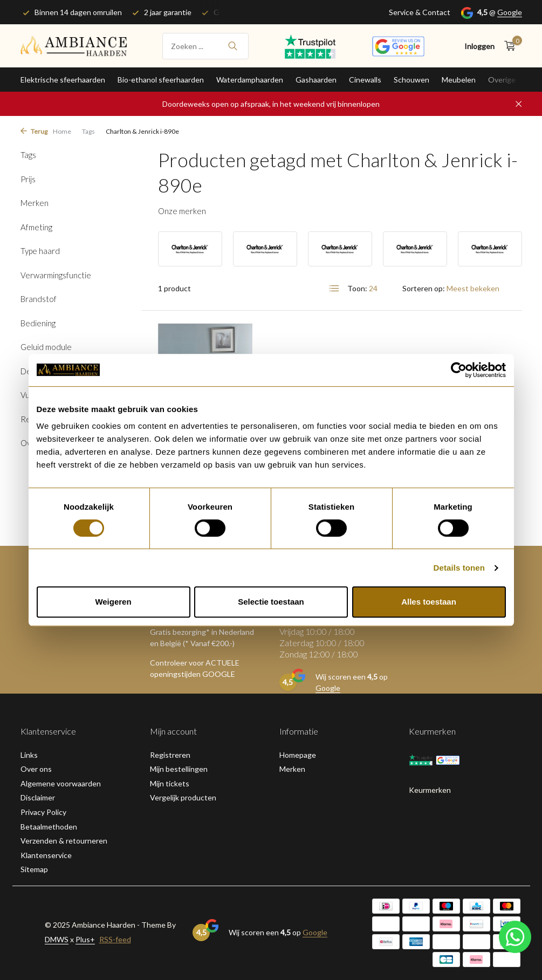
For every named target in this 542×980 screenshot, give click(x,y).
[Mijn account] (479, 46)
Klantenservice (46, 855)
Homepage (298, 755)
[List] (334, 289)
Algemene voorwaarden (61, 783)
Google (510, 12)
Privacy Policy (43, 812)
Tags (88, 131)
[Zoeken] (205, 46)
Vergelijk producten (183, 797)
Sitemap (34, 869)
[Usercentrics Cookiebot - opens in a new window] (459, 370)
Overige (502, 80)
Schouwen (411, 80)
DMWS (57, 939)
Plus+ (85, 939)
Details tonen (459, 568)
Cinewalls (365, 80)
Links (29, 755)
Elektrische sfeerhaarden (63, 80)
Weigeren (113, 602)
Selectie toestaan (271, 602)
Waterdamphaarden (250, 80)
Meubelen (459, 80)
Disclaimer (38, 797)
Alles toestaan (429, 602)
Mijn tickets (170, 783)
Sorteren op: (424, 288)
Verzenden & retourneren (64, 841)
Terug (34, 131)
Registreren (170, 755)
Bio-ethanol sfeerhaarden (161, 80)
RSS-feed (115, 939)
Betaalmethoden (49, 827)
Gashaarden (316, 80)
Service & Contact (420, 12)
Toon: (357, 288)
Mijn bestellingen (179, 769)
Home (62, 131)
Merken (292, 769)
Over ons (36, 769)
